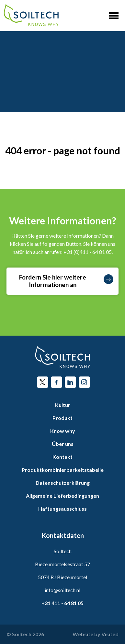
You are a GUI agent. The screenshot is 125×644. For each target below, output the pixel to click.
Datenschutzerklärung (63, 483)
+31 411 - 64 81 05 (62, 603)
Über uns (63, 444)
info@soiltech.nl (62, 590)
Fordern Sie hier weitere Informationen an (66, 281)
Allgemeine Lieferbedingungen (62, 496)
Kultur (63, 405)
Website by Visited (96, 634)
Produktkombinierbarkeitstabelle (63, 470)
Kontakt (62, 457)
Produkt (62, 418)
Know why (63, 431)
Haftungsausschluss (62, 509)
